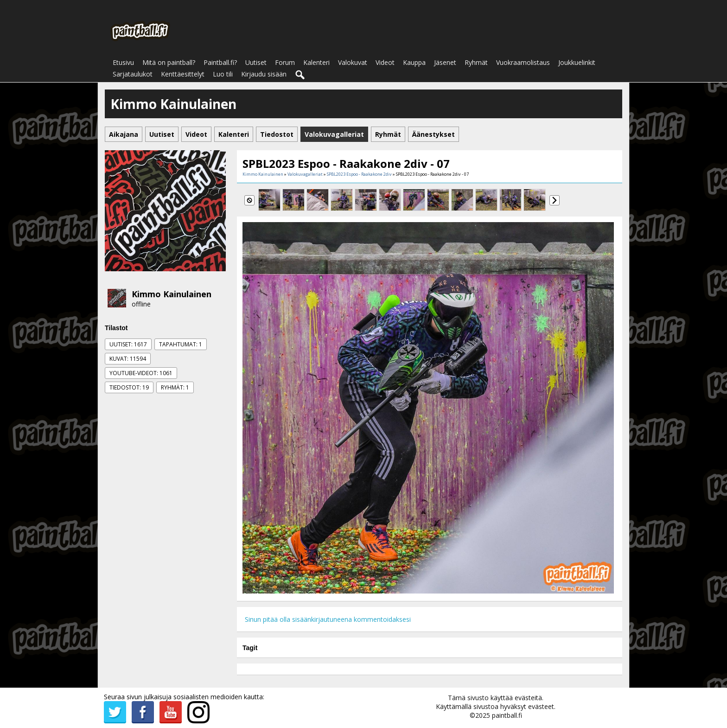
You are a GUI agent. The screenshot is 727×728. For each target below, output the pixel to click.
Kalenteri (316, 62)
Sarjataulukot (133, 74)
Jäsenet (445, 62)
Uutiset (256, 62)
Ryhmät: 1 (175, 387)
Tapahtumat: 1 (181, 344)
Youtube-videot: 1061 (141, 373)
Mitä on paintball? (169, 62)
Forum (285, 62)
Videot (385, 62)
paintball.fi (507, 715)
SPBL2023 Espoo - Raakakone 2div (359, 174)
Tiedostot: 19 (129, 387)
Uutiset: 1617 (128, 344)
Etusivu (123, 62)
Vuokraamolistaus (523, 62)
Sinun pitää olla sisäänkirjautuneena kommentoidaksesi (328, 619)
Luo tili (223, 74)
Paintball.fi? (220, 62)
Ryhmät (476, 62)
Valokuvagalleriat (305, 174)
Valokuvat (353, 62)
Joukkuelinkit (577, 62)
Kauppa (414, 62)
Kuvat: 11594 (128, 359)
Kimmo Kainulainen (172, 294)
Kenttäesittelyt (183, 74)
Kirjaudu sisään (264, 74)
